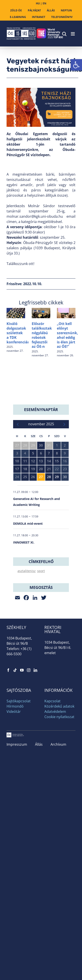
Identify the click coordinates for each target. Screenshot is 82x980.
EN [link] (44, 3)
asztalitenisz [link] (27, 571)
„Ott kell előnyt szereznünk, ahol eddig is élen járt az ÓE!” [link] (67, 335)
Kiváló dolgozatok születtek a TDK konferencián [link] (18, 333)
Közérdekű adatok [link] (59, 706)
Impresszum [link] (17, 744)
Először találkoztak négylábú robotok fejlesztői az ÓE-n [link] (42, 335)
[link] (76, 65)
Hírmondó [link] (15, 706)
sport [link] (41, 571)
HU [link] (38, 3)
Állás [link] (39, 744)
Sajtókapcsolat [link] (19, 701)
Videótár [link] (14, 712)
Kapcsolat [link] (52, 701)
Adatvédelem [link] (55, 712)
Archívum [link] (58, 744)
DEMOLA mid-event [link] (28, 524)
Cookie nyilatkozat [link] (59, 717)
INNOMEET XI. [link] (24, 542)
